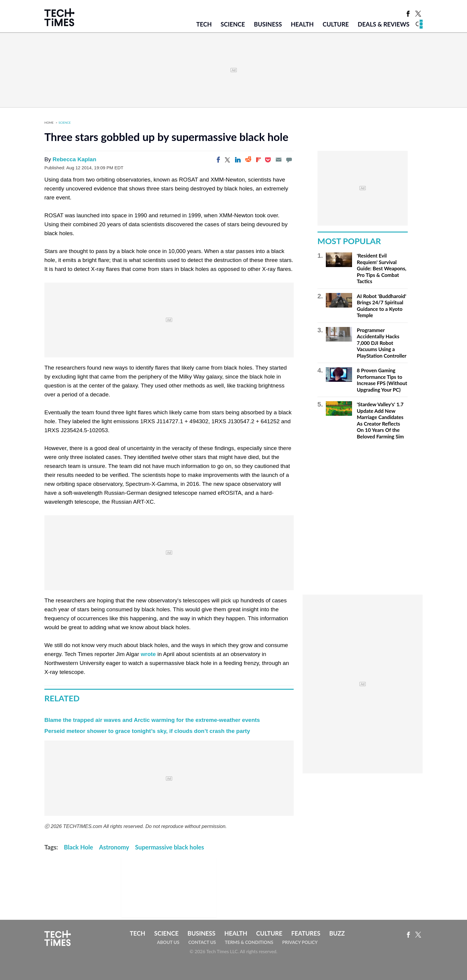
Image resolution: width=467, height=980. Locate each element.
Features (306, 933)
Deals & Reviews (384, 24)
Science (233, 24)
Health (302, 24)
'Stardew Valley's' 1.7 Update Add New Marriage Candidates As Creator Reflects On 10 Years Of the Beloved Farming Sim (380, 420)
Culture (336, 24)
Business (268, 24)
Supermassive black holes (170, 847)
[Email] (278, 160)
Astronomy (114, 847)
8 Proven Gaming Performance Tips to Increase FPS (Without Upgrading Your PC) (382, 380)
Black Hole (79, 847)
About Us (168, 942)
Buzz (337, 933)
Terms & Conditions (249, 942)
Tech (204, 24)
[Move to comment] (289, 160)
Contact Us (202, 942)
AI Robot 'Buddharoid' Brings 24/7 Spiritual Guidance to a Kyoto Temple (382, 306)
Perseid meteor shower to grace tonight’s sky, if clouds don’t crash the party (147, 731)
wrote (148, 654)
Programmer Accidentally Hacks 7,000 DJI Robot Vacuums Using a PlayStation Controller (382, 343)
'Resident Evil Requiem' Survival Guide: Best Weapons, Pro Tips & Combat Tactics (382, 268)
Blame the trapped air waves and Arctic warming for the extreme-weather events (152, 720)
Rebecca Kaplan (74, 159)
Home (49, 123)
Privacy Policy (300, 942)
